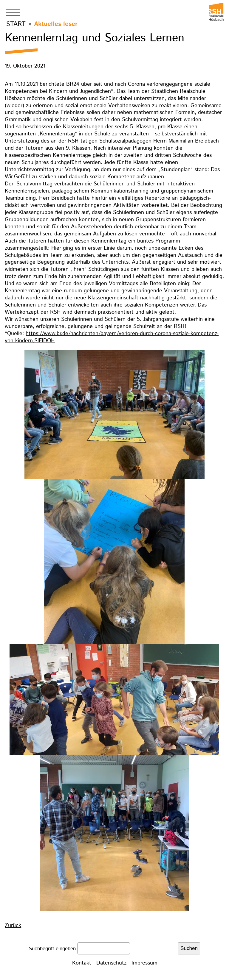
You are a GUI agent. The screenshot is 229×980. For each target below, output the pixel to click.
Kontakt (82, 963)
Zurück (13, 926)
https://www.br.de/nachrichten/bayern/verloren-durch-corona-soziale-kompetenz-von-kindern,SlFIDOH (112, 337)
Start (16, 24)
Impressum (144, 963)
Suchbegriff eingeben (53, 948)
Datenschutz (111, 963)
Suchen (189, 948)
